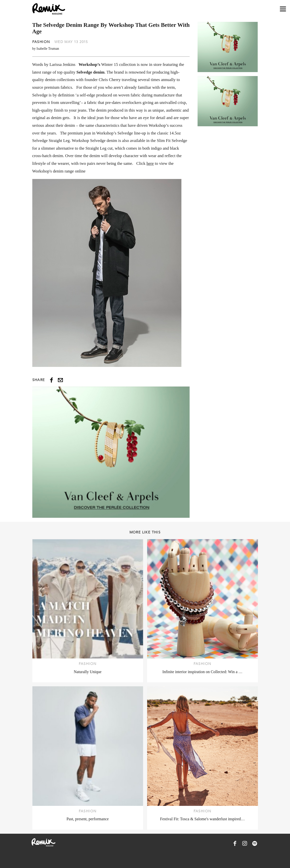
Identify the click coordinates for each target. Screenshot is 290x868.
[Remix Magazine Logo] (49, 9)
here (150, 163)
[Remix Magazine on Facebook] (235, 843)
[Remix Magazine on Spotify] (255, 843)
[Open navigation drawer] (283, 9)
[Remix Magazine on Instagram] (245, 843)
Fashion (41, 42)
